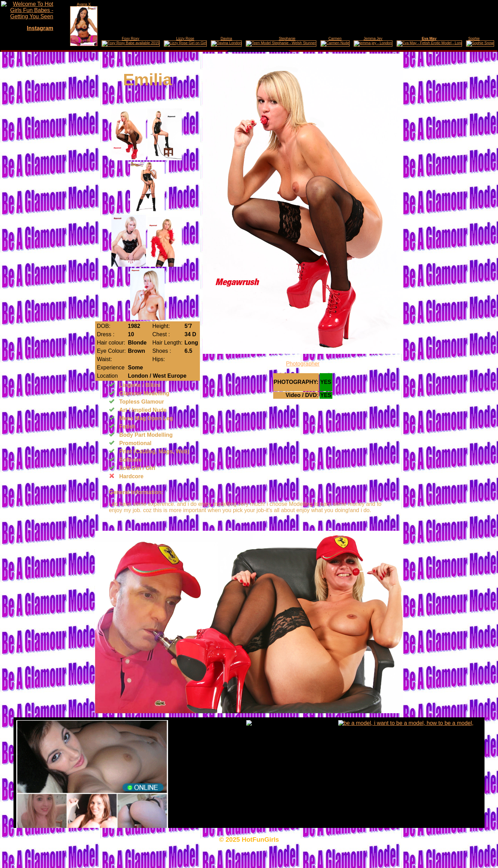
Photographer (303, 364)
